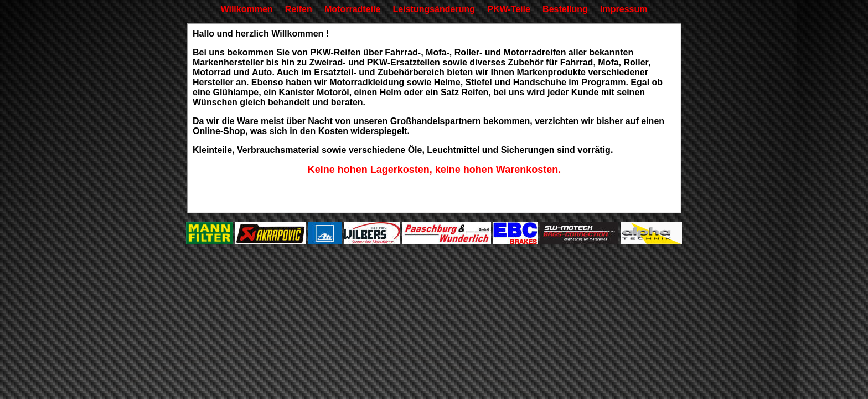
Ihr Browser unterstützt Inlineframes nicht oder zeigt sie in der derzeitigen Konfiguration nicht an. (434, 118)
